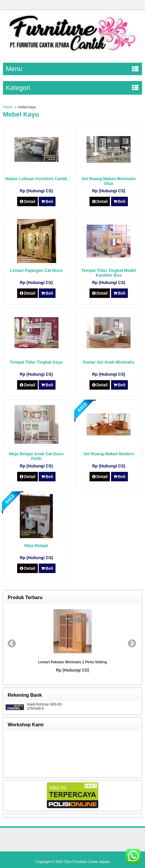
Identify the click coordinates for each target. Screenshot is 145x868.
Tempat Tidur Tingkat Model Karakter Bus (109, 273)
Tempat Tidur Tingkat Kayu (36, 362)
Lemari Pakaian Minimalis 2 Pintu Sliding (72, 662)
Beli (47, 201)
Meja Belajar (36, 546)
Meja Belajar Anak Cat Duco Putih (36, 456)
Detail (27, 201)
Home (8, 107)
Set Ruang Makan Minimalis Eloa (109, 181)
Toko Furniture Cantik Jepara (87, 862)
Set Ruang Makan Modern (109, 454)
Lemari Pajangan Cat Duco (36, 270)
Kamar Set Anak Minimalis (109, 362)
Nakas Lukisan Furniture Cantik (36, 179)
